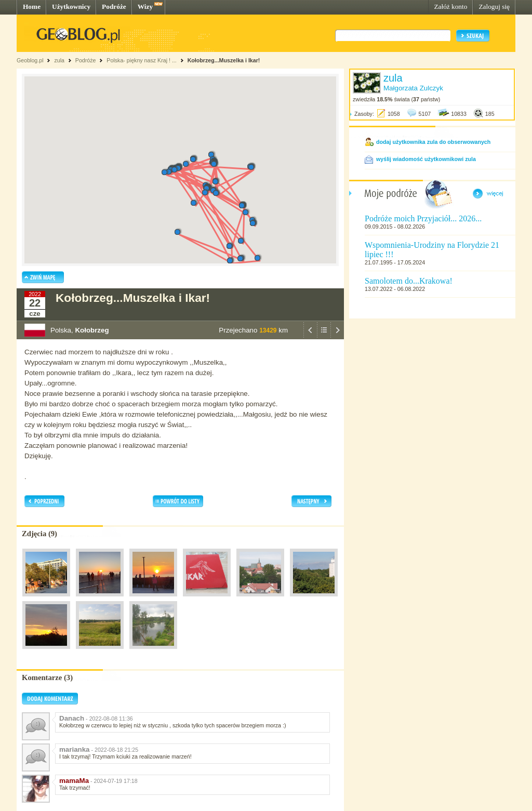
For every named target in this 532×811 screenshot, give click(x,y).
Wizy (145, 6)
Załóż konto (450, 6)
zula (59, 60)
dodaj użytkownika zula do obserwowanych (433, 142)
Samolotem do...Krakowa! (409, 281)
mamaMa (74, 781)
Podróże (114, 6)
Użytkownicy (71, 6)
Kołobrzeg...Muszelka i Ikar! (224, 60)
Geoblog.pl (30, 60)
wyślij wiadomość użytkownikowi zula (426, 159)
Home (32, 6)
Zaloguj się (494, 6)
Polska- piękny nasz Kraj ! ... (142, 60)
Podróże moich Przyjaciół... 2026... (423, 218)
